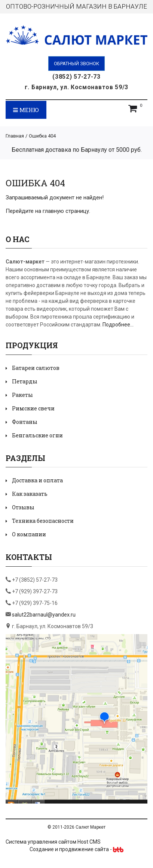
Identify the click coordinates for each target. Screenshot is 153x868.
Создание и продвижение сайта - (76, 849)
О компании (29, 534)
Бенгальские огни (37, 435)
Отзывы (23, 507)
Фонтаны (25, 422)
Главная (15, 136)
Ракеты (22, 395)
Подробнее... (118, 325)
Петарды (25, 381)
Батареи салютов (36, 368)
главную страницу (66, 211)
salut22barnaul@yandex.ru (44, 615)
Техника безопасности (43, 521)
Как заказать (30, 494)
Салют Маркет (91, 827)
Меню (26, 110)
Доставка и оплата (37, 480)
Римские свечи (33, 408)
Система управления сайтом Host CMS (53, 842)
